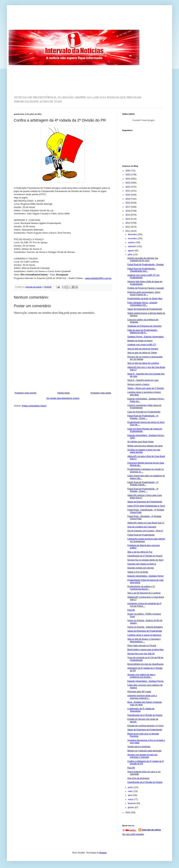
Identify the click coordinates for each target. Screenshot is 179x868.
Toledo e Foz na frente (138, 572)
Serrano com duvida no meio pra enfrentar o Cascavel (142, 756)
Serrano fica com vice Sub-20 (141, 654)
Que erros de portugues (138, 778)
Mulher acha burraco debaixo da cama (145, 446)
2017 (128, 207)
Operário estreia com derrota (141, 568)
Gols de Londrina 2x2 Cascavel (142, 527)
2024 (128, 179)
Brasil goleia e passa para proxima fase (145, 650)
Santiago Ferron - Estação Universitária (145, 337)
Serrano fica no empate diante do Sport (145, 560)
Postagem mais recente (25, 393)
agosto (131, 251)
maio (130, 791)
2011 (128, 231)
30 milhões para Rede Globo (141, 442)
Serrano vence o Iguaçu (138, 384)
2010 (128, 812)
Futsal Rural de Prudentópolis (141, 535)
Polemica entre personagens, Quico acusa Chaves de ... (144, 293)
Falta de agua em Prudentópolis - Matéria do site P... (143, 331)
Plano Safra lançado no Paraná (142, 646)
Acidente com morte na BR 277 (142, 345)
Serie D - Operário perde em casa (143, 380)
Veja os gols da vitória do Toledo (142, 353)
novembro (133, 239)
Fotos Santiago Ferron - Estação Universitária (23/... (142, 304)
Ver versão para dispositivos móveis (63, 398)
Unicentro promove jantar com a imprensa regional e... (142, 697)
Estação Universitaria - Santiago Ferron (145, 576)
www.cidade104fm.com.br (98, 278)
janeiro (131, 807)
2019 (128, 199)
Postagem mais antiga (101, 393)
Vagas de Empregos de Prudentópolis (145, 309)
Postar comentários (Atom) (34, 406)
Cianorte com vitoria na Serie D (142, 564)
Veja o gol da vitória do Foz (140, 552)
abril (130, 795)
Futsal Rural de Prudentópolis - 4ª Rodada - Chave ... (143, 417)
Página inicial (63, 393)
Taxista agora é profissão (139, 747)
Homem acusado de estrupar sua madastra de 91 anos (143, 259)
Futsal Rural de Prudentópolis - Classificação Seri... (142, 270)
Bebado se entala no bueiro (140, 341)
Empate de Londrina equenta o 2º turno (145, 726)
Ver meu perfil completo (133, 834)
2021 (128, 191)
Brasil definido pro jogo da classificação (145, 664)
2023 (128, 183)
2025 (128, 175)
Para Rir (131, 610)
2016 (128, 211)
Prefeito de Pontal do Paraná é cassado (146, 288)
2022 (128, 187)
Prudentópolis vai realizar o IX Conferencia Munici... (141, 588)
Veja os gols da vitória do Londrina (143, 363)
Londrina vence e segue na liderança (144, 635)
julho (130, 255)
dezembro (133, 234)
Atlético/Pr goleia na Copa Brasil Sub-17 (146, 523)
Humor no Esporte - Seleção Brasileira (145, 627)
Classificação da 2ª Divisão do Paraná (145, 556)
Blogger (103, 853)
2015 (128, 215)
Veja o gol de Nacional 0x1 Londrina (144, 593)
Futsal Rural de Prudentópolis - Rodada (146, 265)
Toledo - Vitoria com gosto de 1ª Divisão (146, 388)
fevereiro (132, 803)
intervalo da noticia (34, 287)
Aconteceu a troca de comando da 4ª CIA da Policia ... (144, 605)
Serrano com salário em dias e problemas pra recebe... (141, 676)
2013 (128, 223)
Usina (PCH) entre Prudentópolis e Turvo (146, 506)
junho (131, 787)
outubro (132, 243)
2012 (128, 227)
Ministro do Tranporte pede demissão (144, 751)
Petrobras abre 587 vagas (139, 692)
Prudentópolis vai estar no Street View (145, 299)
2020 (128, 195)
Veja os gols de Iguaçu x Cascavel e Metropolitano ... (144, 640)
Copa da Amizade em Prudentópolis (144, 412)
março (131, 799)
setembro (132, 246)
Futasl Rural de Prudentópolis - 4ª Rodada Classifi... (143, 484)
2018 (128, 203)
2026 (128, 171)
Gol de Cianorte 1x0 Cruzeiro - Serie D (145, 531)
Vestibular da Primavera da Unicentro (144, 326)
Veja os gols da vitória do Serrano (143, 349)
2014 (128, 219)
